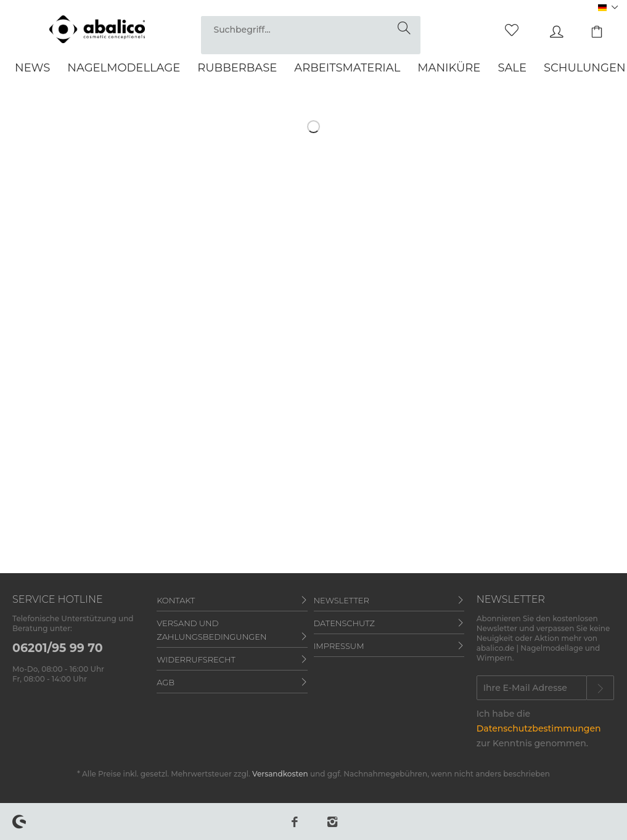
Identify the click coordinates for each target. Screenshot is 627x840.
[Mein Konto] (547, 28)
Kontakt (176, 600)
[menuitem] (311, 35)
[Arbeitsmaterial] (347, 68)
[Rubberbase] (237, 68)
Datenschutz (344, 623)
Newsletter (342, 600)
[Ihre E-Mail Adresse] (532, 688)
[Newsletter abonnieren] (600, 688)
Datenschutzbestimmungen (539, 728)
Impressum (339, 646)
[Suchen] (406, 28)
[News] (32, 68)
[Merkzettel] (505, 28)
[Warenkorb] (590, 28)
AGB (166, 682)
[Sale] (512, 68)
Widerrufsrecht (196, 659)
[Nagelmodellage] (124, 68)
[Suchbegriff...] (311, 29)
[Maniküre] (449, 68)
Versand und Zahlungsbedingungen (211, 630)
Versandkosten (280, 774)
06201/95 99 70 (58, 648)
